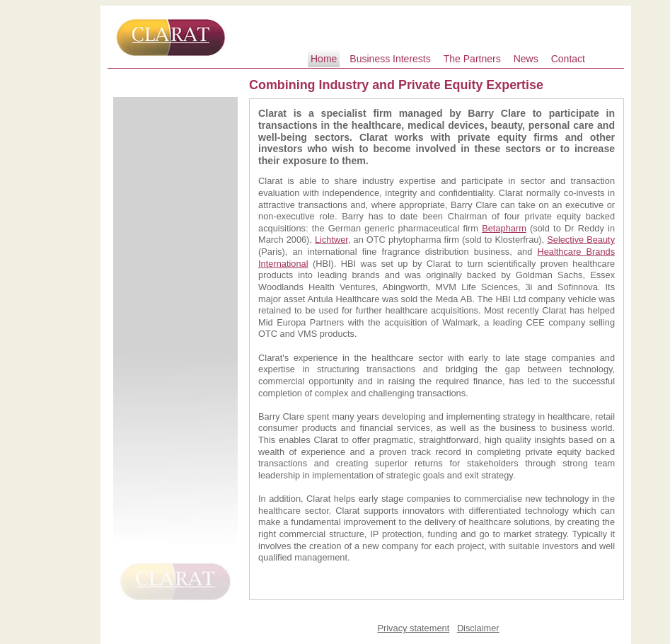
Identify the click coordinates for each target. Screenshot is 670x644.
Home (324, 59)
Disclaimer (478, 628)
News (526, 59)
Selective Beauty (581, 240)
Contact (568, 59)
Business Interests (390, 59)
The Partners (472, 59)
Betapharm (504, 228)
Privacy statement (413, 628)
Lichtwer (331, 240)
